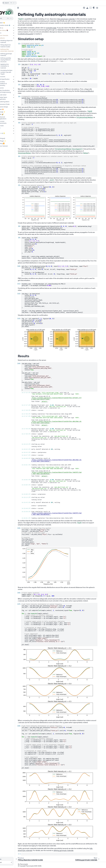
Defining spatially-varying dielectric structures (12, 60)
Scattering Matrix (10, 102)
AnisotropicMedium (93, 91)
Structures (8, 77)
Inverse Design (10, 107)
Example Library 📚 (8, 30)
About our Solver (7, 146)
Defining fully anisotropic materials (13, 50)
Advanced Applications (9, 118)
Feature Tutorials (9, 35)
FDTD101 (67, 30)
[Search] (9, 3)
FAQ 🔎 (4, 128)
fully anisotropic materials (72, 19)
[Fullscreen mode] (96, 8)
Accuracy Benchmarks (9, 122)
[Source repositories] (90, 8)
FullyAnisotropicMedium (33, 111)
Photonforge (6, 138)
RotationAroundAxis (51, 113)
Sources (7, 88)
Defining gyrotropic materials (12, 55)
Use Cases (7, 126)
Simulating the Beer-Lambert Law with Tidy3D (13, 72)
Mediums (8, 38)
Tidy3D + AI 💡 (7, 133)
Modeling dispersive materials (13, 41)
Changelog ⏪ (7, 143)
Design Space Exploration (9, 98)
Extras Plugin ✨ (7, 141)
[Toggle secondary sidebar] (103, 8)
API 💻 (4, 131)
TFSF (58, 232)
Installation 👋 (7, 23)
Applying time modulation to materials (11, 66)
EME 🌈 (7, 114)
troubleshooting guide (32, 34)
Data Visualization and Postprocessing (11, 91)
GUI (3, 136)
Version (5, 859)
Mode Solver (9, 95)
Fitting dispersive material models (12, 46)
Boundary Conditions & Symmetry (9, 83)
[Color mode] (100, 8)
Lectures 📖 (6, 28)
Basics (6, 33)
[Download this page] (93, 8)
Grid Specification (10, 79)
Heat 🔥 (8, 109)
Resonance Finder (10, 104)
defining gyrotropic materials (70, 850)
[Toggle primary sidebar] (24, 8)
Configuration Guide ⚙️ (9, 25)
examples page (57, 28)
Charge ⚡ (8, 112)
